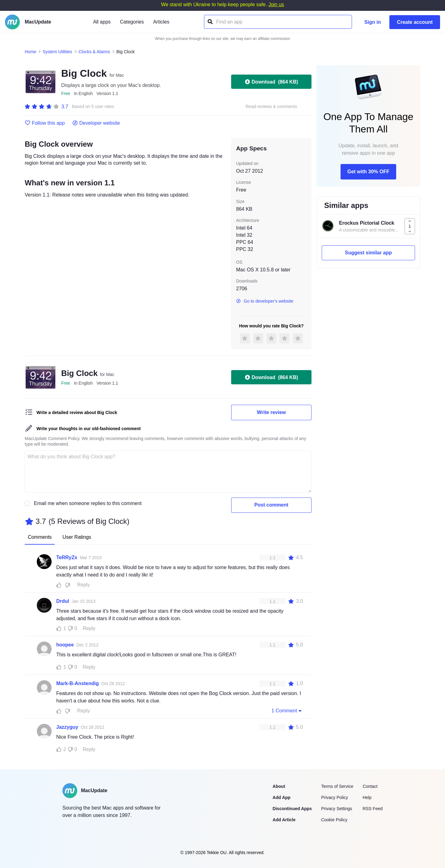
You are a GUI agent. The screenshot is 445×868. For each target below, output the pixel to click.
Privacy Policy (335, 797)
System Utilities (57, 52)
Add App (282, 797)
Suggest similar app (368, 253)
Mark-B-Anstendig (78, 683)
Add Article (284, 820)
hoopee (65, 645)
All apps (102, 22)
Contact (370, 786)
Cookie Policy (334, 820)
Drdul (63, 601)
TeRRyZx (67, 557)
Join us (276, 4)
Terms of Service (337, 786)
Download (271, 82)
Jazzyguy (67, 727)
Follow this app (45, 123)
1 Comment (287, 710)
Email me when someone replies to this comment (88, 503)
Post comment (271, 505)
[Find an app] (210, 22)
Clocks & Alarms (94, 52)
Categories (132, 22)
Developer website (96, 123)
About (279, 786)
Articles (161, 22)
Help (367, 797)
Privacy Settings (337, 809)
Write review (271, 412)
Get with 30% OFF (368, 172)
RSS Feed (373, 809)
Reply (84, 585)
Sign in (373, 22)
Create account (415, 22)
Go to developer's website (265, 301)
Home (30, 52)
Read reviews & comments (271, 107)
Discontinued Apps (292, 809)
